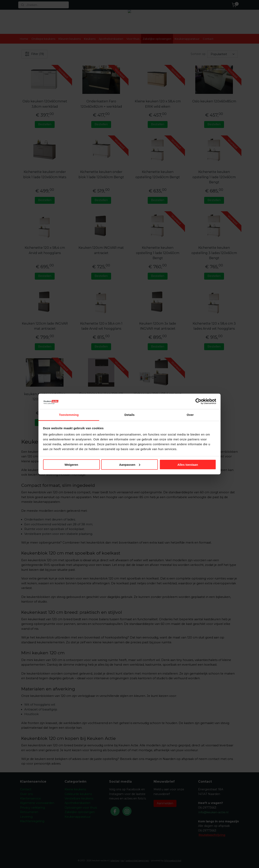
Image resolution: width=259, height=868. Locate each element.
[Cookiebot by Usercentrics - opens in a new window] (198, 401)
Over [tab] (190, 415)
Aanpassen (130, 464)
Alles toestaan (188, 464)
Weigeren (71, 464)
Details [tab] (129, 415)
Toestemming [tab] (69, 415)
